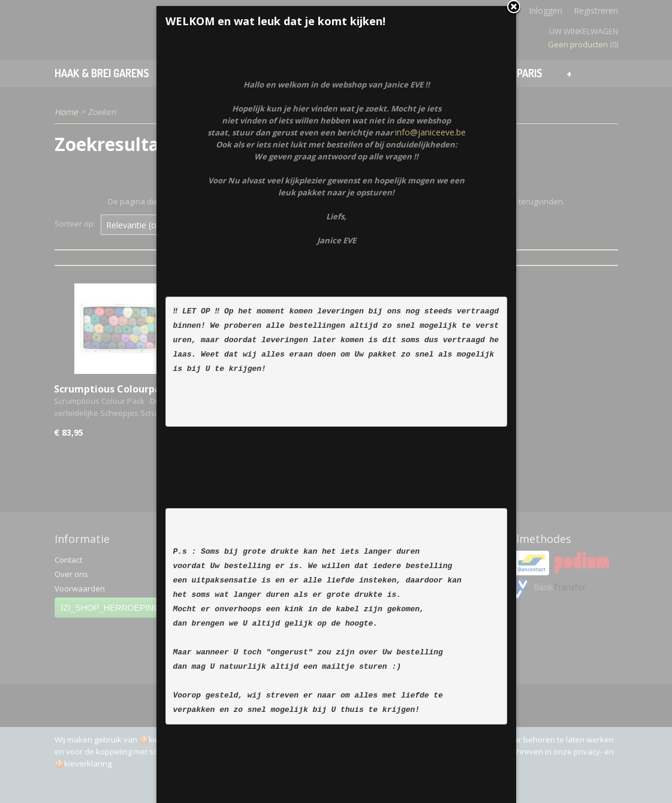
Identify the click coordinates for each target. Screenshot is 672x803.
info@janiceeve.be (430, 252)
